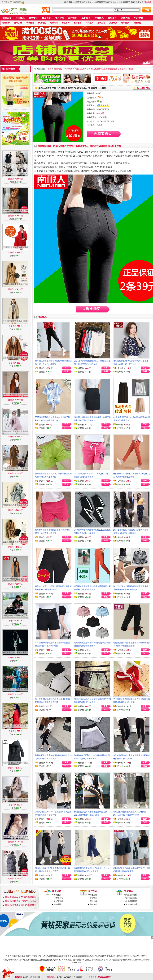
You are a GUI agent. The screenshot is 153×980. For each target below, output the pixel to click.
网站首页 (7, 18)
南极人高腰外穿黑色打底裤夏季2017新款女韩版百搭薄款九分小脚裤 (104, 69)
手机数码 (99, 18)
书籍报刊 (137, 23)
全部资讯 (6, 23)
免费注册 (57, 895)
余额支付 (93, 898)
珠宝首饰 (66, 23)
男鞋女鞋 (139, 18)
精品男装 (46, 18)
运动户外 (18, 23)
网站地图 (148, 2)
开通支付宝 (58, 898)
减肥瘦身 (86, 18)
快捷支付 (93, 895)
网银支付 (93, 904)
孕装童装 (30, 23)
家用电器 (78, 23)
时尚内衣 (125, 18)
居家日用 (54, 23)
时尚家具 (89, 23)
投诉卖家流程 (131, 898)
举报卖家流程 (131, 901)
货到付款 (93, 901)
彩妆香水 (73, 18)
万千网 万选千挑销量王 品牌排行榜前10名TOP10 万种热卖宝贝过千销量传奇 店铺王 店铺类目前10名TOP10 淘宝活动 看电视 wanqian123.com (67, 956)
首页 (49, 69)
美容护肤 (60, 18)
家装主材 (101, 23)
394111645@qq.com (73, 977)
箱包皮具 (112, 18)
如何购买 (57, 904)
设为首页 (5, 2)
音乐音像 (125, 23)
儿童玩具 (113, 23)
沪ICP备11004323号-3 (138, 956)
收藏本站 (17, 2)
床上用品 (42, 23)
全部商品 (20, 18)
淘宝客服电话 (131, 904)
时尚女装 (33, 18)
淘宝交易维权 (131, 895)
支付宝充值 (58, 901)
